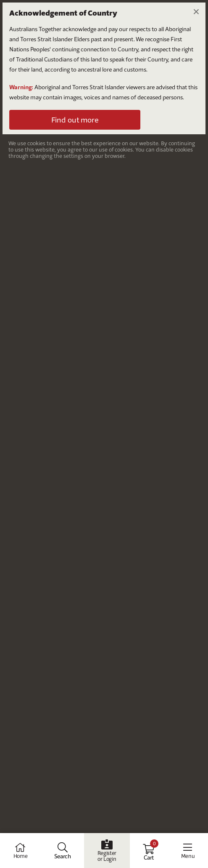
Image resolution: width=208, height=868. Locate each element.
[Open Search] (63, 851)
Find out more (75, 120)
